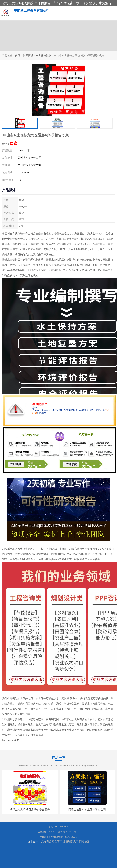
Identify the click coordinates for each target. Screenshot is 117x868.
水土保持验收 (44, 55)
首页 (18, 55)
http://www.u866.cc (12, 740)
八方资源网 (48, 842)
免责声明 (60, 842)
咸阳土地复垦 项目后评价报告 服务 (30, 810)
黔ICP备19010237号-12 (69, 832)
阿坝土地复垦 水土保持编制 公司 (87, 810)
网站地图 (84, 842)
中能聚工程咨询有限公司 (52, 837)
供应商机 (28, 55)
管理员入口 (72, 842)
